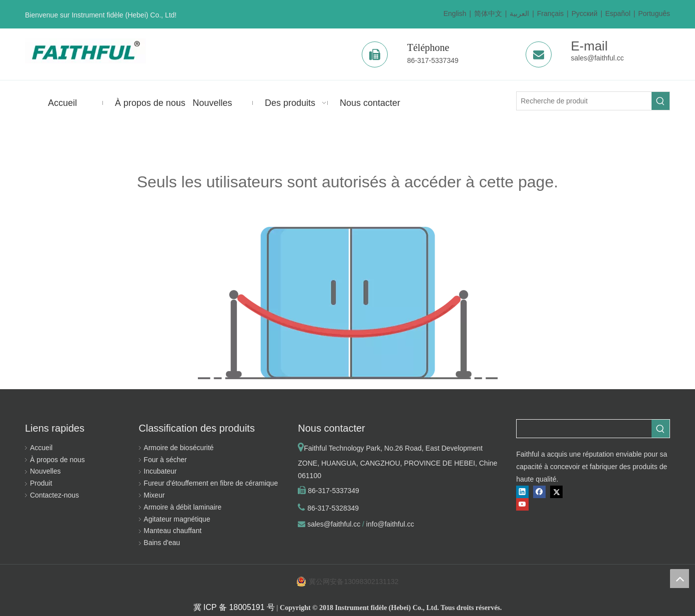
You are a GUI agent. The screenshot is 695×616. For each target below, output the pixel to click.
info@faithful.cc (390, 524)
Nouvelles (45, 471)
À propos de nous (57, 460)
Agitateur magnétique (177, 519)
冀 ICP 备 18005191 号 (234, 607)
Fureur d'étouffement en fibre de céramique (211, 483)
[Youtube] (522, 504)
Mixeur (154, 495)
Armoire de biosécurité (179, 448)
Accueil (41, 448)
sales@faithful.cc (598, 58)
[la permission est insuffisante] (348, 303)
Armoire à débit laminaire (183, 507)
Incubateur (160, 471)
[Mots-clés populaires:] (661, 101)
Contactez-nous (54, 495)
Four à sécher (165, 460)
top (680, 579)
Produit (41, 483)
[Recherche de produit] (584, 101)
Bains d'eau (162, 543)
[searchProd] (584, 429)
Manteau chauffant (173, 531)
